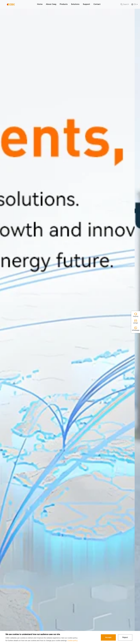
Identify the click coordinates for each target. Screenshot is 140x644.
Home (40, 4)
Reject (125, 637)
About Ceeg (51, 4)
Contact (97, 4)
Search (125, 4)
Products (64, 4)
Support (86, 4)
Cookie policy (72, 641)
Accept (108, 637)
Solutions (75, 4)
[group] (70, 326)
